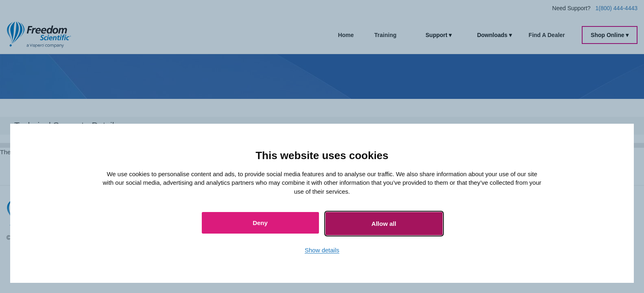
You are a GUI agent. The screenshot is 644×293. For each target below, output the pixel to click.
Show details (322, 250)
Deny (260, 223)
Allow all (384, 224)
